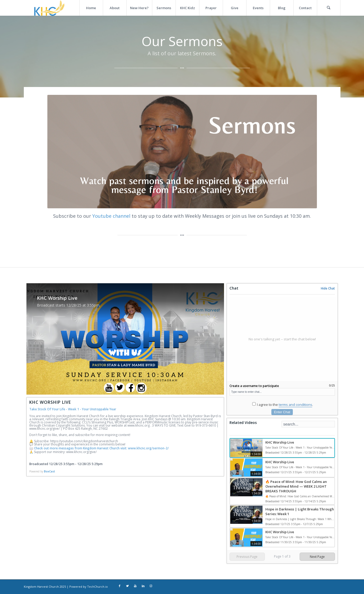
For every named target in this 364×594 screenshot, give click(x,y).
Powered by (42, 471)
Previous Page (247, 557)
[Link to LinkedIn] (143, 586)
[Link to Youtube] (135, 586)
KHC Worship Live (280, 442)
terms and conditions (295, 405)
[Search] (329, 8)
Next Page (317, 557)
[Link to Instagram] (151, 586)
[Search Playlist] (308, 424)
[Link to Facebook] (120, 586)
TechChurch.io (97, 587)
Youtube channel (111, 216)
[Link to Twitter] (127, 586)
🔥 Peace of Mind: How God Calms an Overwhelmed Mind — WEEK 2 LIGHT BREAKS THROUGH (296, 486)
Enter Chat (282, 412)
